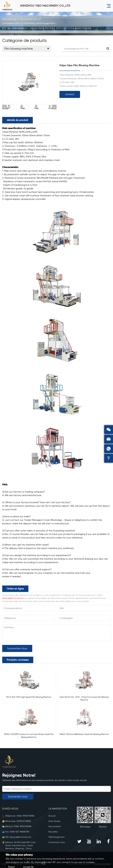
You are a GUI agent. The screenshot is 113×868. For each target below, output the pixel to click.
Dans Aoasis (54, 821)
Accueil (6, 28)
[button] (4, 107)
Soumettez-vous (17, 648)
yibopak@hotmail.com (13, 598)
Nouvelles (53, 832)
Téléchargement (56, 837)
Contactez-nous (57, 842)
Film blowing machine (42, 28)
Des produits (20, 28)
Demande (70, 94)
